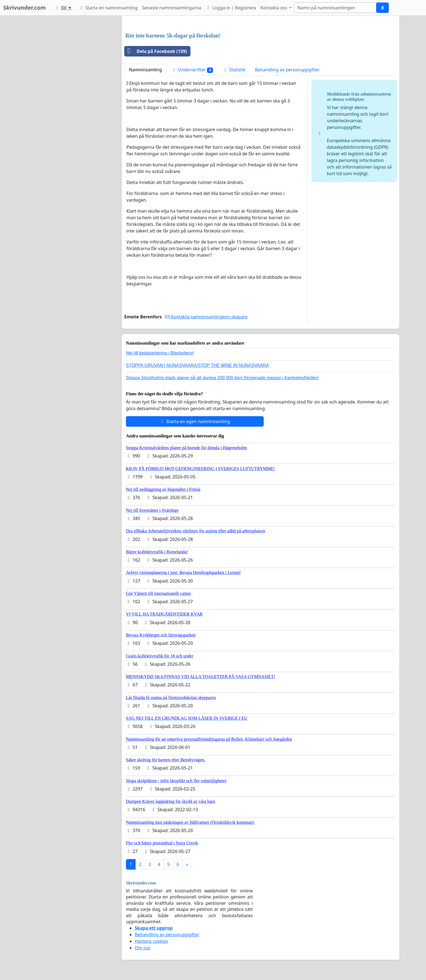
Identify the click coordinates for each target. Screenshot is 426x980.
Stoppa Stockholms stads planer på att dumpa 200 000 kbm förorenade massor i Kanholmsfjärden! (222, 378)
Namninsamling (145, 70)
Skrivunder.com (25, 8)
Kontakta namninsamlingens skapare (206, 317)
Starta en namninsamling (108, 8)
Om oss (143, 948)
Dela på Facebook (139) (156, 51)
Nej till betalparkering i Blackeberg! (160, 353)
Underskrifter (192, 70)
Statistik (234, 70)
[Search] (335, 8)
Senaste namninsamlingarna (172, 8)
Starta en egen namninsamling (195, 421)
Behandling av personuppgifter (287, 70)
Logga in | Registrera (231, 8)
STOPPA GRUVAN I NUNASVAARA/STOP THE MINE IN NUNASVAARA (197, 365)
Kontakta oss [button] (274, 8)
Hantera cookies (151, 941)
